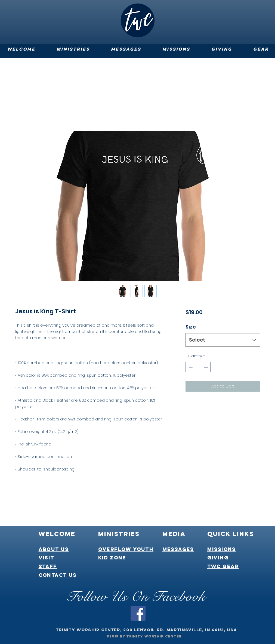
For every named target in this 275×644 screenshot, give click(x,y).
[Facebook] (138, 613)
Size (191, 327)
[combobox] (223, 340)
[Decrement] (190, 367)
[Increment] (206, 367)
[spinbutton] (198, 367)
